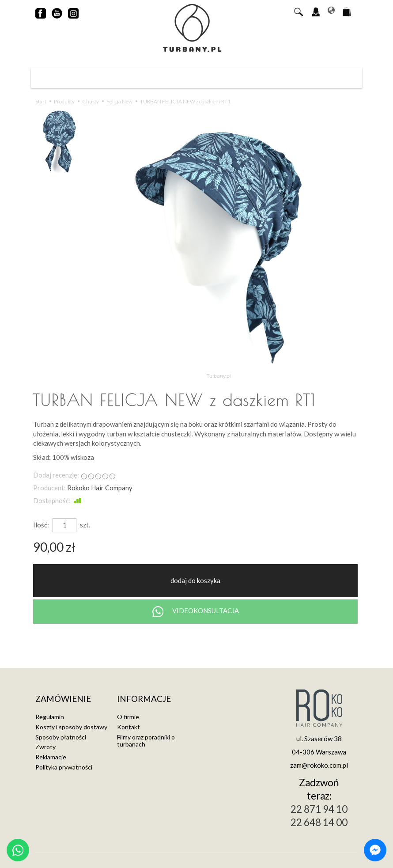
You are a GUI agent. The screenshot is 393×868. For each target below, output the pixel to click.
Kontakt (128, 727)
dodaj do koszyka (195, 580)
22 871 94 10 (319, 809)
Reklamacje (51, 757)
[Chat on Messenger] (375, 850)
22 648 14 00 (319, 822)
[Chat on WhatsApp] (18, 850)
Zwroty (45, 747)
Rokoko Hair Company (100, 488)
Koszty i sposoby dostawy (71, 727)
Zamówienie (63, 699)
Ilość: (41, 525)
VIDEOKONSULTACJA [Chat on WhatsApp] (196, 612)
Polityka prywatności (64, 767)
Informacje (144, 699)
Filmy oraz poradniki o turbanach (146, 741)
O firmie (128, 717)
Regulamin (50, 717)
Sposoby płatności (61, 737)
